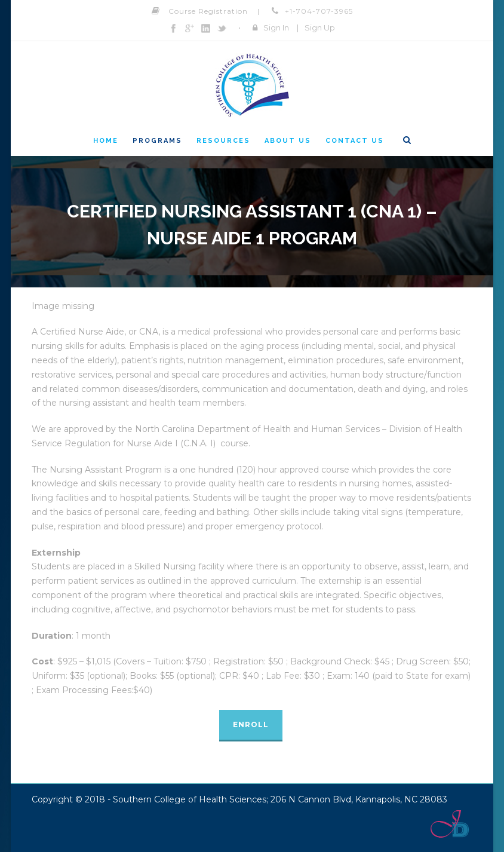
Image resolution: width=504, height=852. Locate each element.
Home (106, 141)
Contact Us (355, 141)
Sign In (276, 27)
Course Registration (208, 11)
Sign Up (320, 27)
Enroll (251, 724)
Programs (157, 141)
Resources (223, 141)
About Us (288, 141)
